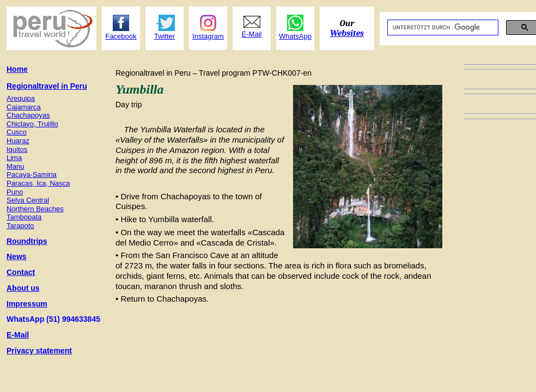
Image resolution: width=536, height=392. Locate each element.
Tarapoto (20, 226)
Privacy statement (39, 351)
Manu (16, 166)
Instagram (208, 36)
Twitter (165, 36)
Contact (21, 272)
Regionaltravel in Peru (47, 86)
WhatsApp (295, 36)
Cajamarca (24, 107)
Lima (14, 158)
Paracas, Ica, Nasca (38, 183)
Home (17, 69)
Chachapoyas (28, 115)
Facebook (121, 36)
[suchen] (442, 28)
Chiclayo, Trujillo (32, 124)
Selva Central (28, 200)
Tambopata (24, 217)
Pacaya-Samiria (32, 174)
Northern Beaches (35, 209)
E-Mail (18, 335)
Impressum (27, 304)
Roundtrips (27, 241)
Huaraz (18, 141)
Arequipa (21, 98)
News (17, 256)
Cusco (17, 132)
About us (23, 288)
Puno (15, 192)
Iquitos (17, 149)
